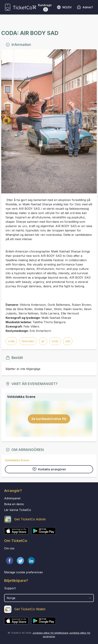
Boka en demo (14, 504)
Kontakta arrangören (49, 469)
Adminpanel (12, 498)
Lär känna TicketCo (18, 510)
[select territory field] (49, 598)
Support (10, 588)
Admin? (88, 7)
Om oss (9, 548)
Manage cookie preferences (23, 572)
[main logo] (19, 7)
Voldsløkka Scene (17, 460)
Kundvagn (45, 7)
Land (8, 592)
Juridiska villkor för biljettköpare (50, 633)
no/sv (64, 7)
